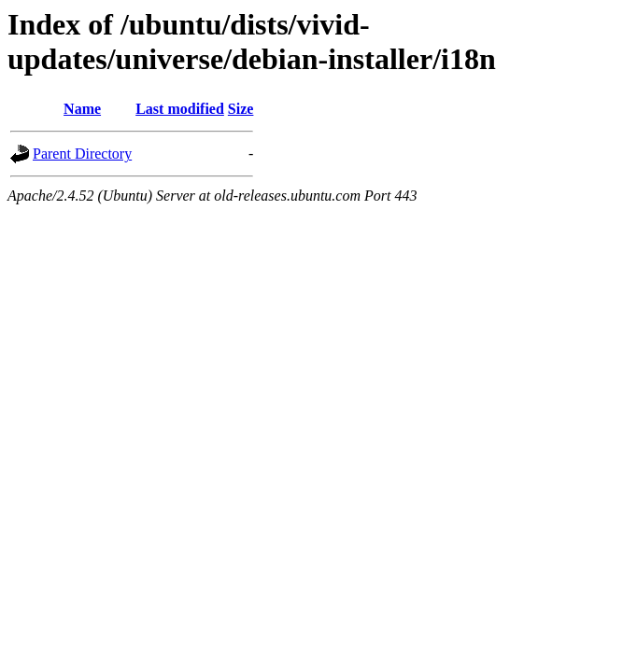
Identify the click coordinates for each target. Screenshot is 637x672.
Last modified (180, 109)
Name (82, 109)
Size (241, 109)
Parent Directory (82, 154)
